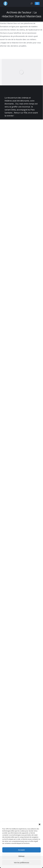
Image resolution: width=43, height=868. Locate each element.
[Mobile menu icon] (37, 3)
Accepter (21, 850)
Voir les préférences (21, 863)
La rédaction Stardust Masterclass (22, 14)
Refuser (21, 856)
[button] (40, 824)
